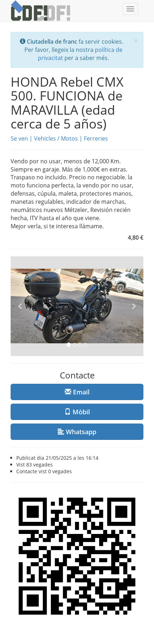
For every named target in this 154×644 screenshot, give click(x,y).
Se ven (19, 138)
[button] (21, 306)
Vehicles (45, 138)
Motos (69, 138)
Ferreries (96, 138)
